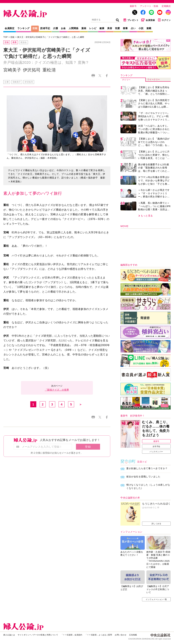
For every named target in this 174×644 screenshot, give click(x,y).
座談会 (24, 42)
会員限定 (10, 28)
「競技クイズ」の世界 (57, 390)
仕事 (7, 82)
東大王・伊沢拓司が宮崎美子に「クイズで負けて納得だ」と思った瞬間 (51, 37)
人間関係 (74, 28)
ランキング (24, 28)
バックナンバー (156, 452)
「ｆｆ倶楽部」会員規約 (72, 635)
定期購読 (166, 6)
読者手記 (45, 28)
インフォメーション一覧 (156, 599)
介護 (55, 28)
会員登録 (148, 20)
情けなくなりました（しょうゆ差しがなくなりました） (148, 486)
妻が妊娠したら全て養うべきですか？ (147, 468)
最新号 (133, 6)
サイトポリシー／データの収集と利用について (38, 635)
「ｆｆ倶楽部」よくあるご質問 (98, 635)
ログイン (164, 20)
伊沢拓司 (29, 82)
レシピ (93, 28)
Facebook (107, 76)
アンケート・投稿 (149, 6)
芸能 (35, 28)
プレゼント (131, 20)
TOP (6, 37)
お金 (63, 28)
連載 (149, 28)
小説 (141, 28)
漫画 (84, 28)
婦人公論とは (9, 635)
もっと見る (147, 216)
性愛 (118, 28)
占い (133, 28)
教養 (125, 28)
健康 (102, 28)
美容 (110, 28)
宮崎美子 (17, 82)
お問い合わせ (121, 635)
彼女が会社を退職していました (143, 477)
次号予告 (156, 446)
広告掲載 (133, 635)
